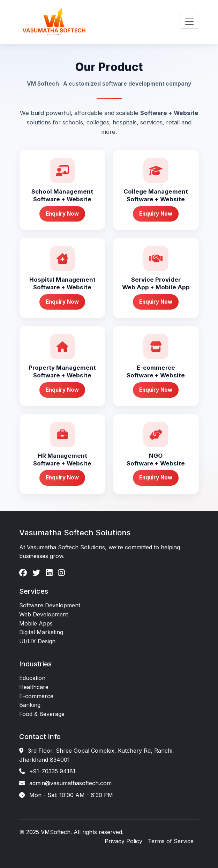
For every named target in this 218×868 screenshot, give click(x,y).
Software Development (50, 605)
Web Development (44, 614)
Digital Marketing (41, 632)
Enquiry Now (62, 214)
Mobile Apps (36, 623)
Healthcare (34, 687)
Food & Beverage (42, 714)
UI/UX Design (37, 641)
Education (32, 678)
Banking (30, 705)
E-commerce (36, 696)
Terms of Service (171, 841)
